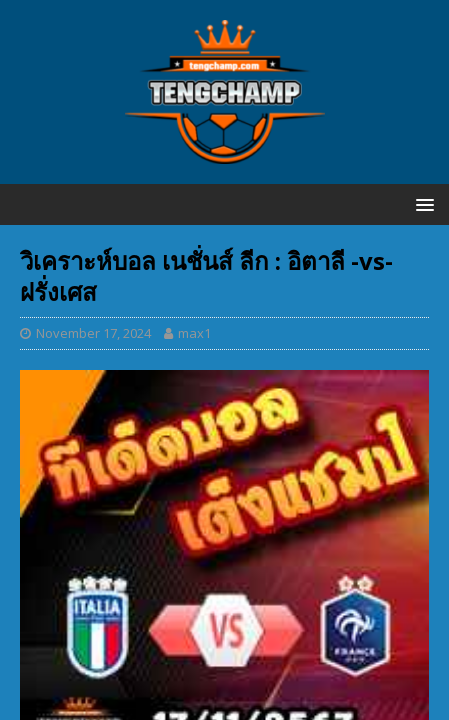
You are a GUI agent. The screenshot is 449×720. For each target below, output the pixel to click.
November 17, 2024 (93, 333)
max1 (194, 333)
